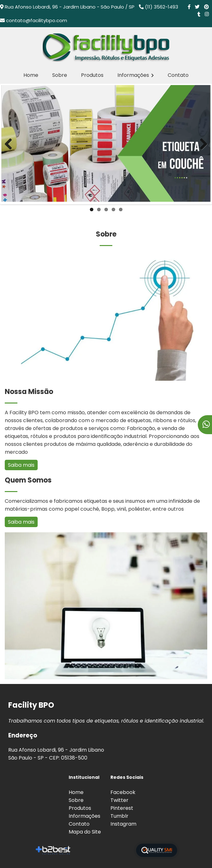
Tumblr (119, 816)
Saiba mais (21, 465)
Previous (11, 144)
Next (201, 144)
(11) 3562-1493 (162, 7)
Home (31, 75)
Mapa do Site (85, 832)
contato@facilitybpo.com (37, 20)
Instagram (123, 824)
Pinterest (122, 808)
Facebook (123, 792)
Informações (136, 75)
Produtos (92, 75)
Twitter (119, 800)
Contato (178, 75)
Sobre (60, 75)
